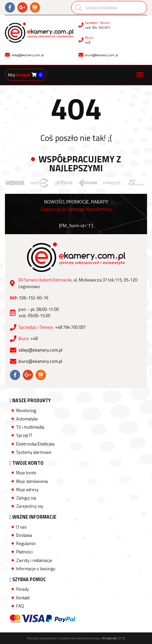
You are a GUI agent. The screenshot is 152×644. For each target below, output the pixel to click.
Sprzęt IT (24, 435)
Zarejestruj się (30, 506)
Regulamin (26, 544)
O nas (21, 527)
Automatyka (27, 419)
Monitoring (26, 411)
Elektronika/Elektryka (35, 444)
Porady (22, 589)
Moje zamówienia (32, 481)
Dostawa (24, 535)
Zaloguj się (26, 498)
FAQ (20, 606)
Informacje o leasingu (36, 569)
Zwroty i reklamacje (34, 560)
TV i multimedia (30, 427)
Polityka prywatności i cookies (48, 638)
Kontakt (23, 598)
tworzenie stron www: (93, 638)
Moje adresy (27, 490)
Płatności (24, 552)
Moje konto (26, 473)
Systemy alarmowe (34, 452)
